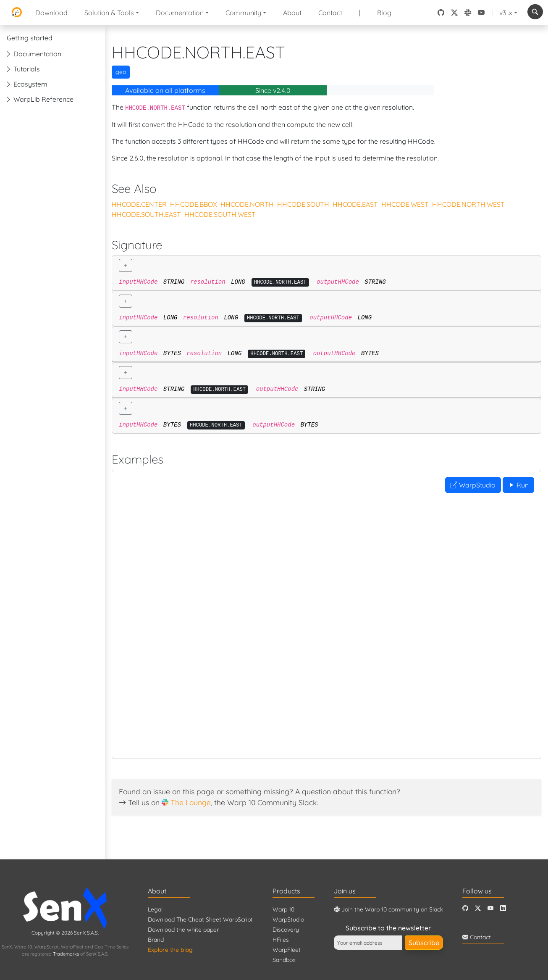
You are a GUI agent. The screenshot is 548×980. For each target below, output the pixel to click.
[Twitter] (478, 908)
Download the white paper (183, 930)
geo (121, 72)
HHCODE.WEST (405, 204)
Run (518, 485)
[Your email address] (368, 943)
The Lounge (191, 802)
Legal (155, 909)
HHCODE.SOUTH (303, 204)
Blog (384, 13)
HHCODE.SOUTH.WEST (220, 214)
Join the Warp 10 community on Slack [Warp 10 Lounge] (388, 909)
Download (51, 13)
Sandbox (284, 960)
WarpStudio (473, 485)
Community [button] (243, 13)
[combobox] (535, 12)
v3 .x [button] (506, 13)
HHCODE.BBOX (194, 204)
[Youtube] (490, 908)
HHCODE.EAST (355, 204)
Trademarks (66, 954)
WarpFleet (287, 950)
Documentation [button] (180, 13)
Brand (156, 940)
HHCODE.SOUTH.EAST (146, 214)
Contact (330, 13)
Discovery (286, 930)
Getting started (30, 38)
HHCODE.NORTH (247, 204)
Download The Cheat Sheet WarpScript (200, 919)
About (292, 13)
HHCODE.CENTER (139, 204)
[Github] (465, 908)
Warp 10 (283, 909)
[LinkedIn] (503, 908)
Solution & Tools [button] (109, 13)
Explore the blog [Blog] (170, 950)
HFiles (281, 940)
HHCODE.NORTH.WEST (468, 204)
